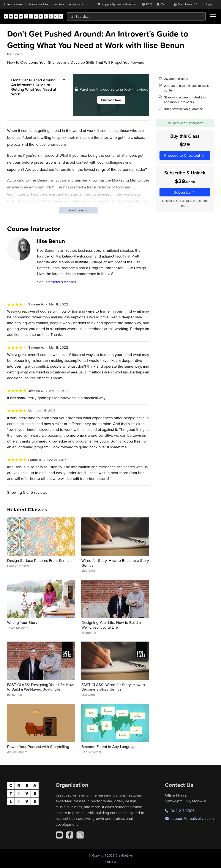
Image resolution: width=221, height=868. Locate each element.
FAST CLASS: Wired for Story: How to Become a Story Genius (113, 687)
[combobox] (136, 16)
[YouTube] (59, 835)
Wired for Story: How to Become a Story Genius (115, 563)
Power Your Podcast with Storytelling (38, 747)
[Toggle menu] (213, 16)
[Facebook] (70, 835)
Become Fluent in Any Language (109, 747)
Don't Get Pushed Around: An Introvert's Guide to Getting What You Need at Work (34, 87)
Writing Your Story (22, 622)
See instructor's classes (56, 282)
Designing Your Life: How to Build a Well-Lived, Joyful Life (111, 625)
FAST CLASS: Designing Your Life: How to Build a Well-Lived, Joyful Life (40, 687)
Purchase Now (111, 100)
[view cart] (163, 4)
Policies (111, 862)
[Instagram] (80, 835)
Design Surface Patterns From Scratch (39, 560)
